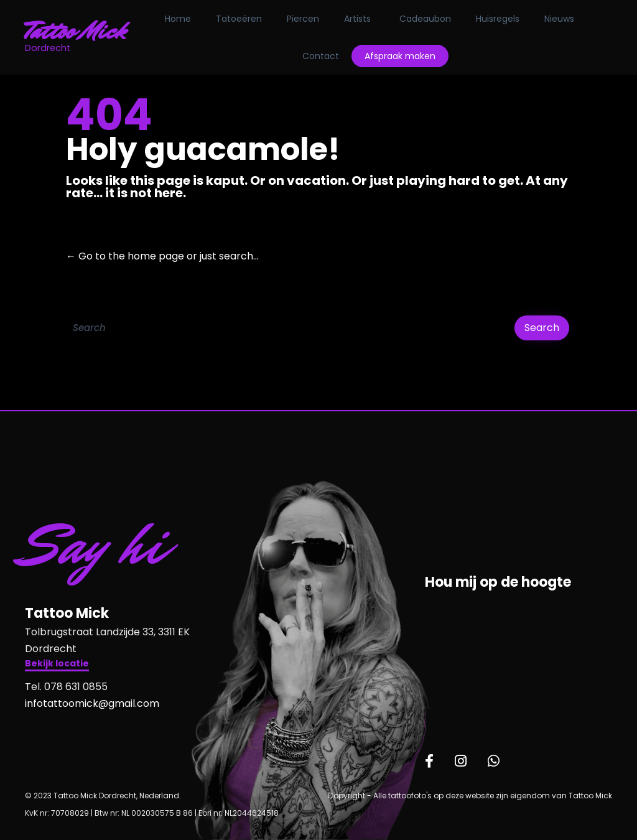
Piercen (303, 19)
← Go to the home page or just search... (162, 256)
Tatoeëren (239, 19)
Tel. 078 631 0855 (66, 687)
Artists (357, 19)
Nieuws (559, 19)
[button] (57, 665)
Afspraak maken (400, 56)
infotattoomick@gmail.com (92, 703)
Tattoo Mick (76, 31)
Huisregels (498, 19)
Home (178, 19)
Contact (321, 56)
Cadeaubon (425, 19)
